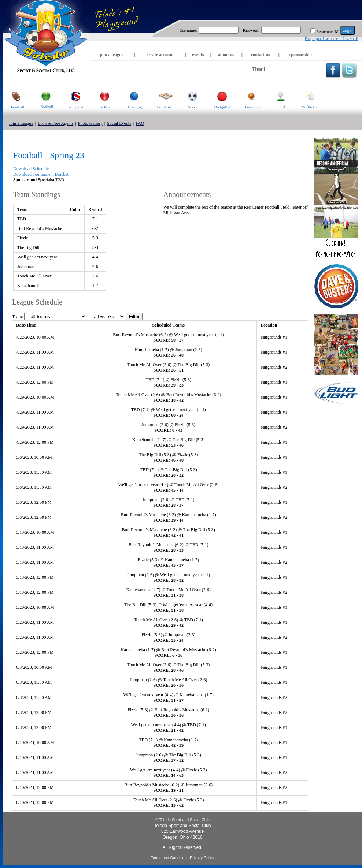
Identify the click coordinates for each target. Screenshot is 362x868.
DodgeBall (220, 96)
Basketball (249, 96)
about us (226, 55)
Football (14, 96)
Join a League (21, 123)
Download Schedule (31, 169)
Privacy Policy (202, 858)
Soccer (189, 96)
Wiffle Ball (308, 96)
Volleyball (73, 96)
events (198, 55)
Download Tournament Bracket (41, 174)
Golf (276, 96)
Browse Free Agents (56, 123)
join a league (112, 55)
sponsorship (301, 55)
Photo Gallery (90, 123)
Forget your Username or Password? (332, 39)
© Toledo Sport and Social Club (182, 820)
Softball (43, 96)
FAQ (140, 123)
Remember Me (328, 31)
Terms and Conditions (170, 858)
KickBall (102, 96)
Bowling (131, 96)
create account (160, 55)
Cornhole (161, 96)
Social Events (119, 123)
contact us (261, 55)
